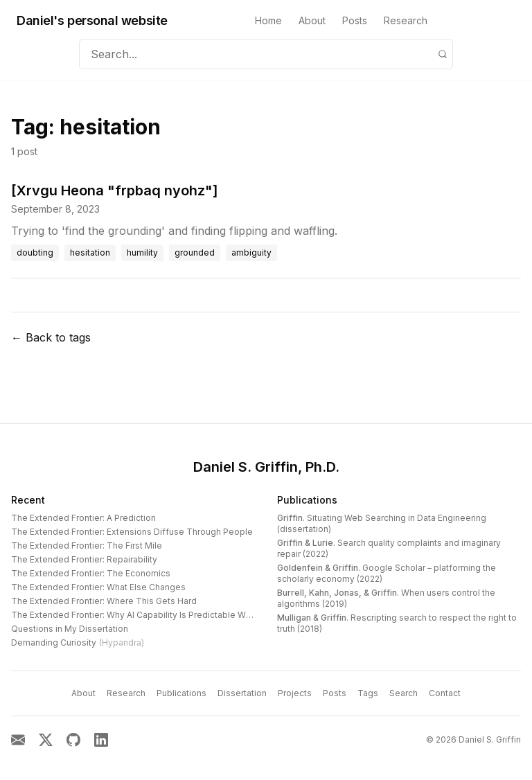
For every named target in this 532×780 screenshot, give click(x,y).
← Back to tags (51, 337)
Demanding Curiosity (78, 642)
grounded (195, 252)
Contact (445, 693)
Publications (307, 500)
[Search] (443, 54)
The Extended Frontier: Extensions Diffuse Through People (132, 532)
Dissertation (242, 693)
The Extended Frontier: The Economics (91, 573)
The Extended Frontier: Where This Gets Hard (104, 601)
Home (268, 20)
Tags (368, 693)
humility (142, 252)
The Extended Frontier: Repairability (84, 559)
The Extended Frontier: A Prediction (83, 518)
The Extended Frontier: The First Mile (87, 546)
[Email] (18, 740)
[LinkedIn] (101, 740)
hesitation (90, 252)
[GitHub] (73, 740)
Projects (295, 693)
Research (406, 20)
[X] (46, 740)
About (312, 20)
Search (404, 693)
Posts (355, 20)
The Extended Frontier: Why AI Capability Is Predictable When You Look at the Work (180, 615)
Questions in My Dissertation (70, 629)
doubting (35, 252)
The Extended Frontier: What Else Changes (98, 587)
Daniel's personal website (92, 20)
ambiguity (251, 252)
